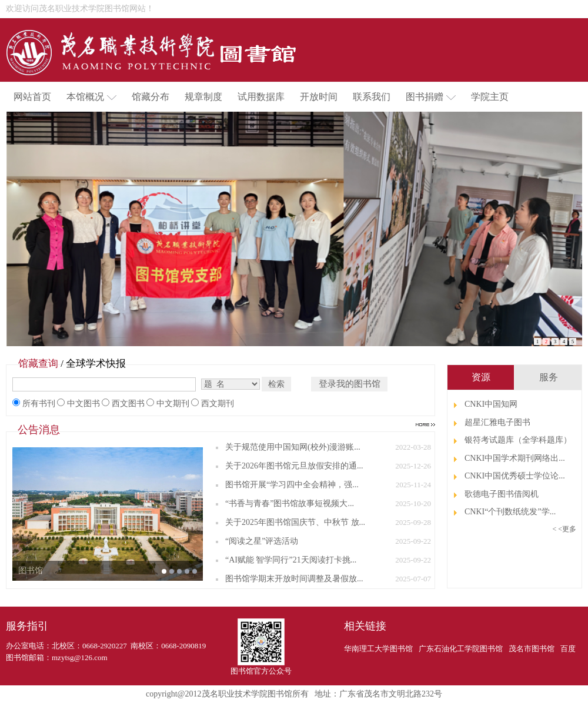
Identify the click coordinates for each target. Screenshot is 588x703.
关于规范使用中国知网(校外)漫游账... (293, 447)
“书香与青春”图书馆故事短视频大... (290, 503)
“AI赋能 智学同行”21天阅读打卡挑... (291, 560)
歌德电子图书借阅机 (502, 494)
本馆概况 (91, 97)
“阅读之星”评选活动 (262, 541)
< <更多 (564, 529)
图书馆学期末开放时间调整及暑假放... (294, 579)
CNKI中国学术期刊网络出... (515, 458)
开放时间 (319, 97)
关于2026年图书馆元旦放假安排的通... (294, 466)
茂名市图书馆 (532, 649)
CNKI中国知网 (491, 404)
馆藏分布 (151, 97)
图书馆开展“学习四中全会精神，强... (292, 485)
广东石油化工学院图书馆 (461, 649)
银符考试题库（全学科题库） (518, 440)
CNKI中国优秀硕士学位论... (515, 476)
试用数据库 (261, 97)
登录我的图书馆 (350, 384)
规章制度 (203, 97)
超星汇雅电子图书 (497, 422)
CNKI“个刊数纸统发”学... (510, 512)
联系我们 (372, 97)
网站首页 (32, 97)
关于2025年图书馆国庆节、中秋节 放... (295, 522)
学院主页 (490, 97)
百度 (568, 649)
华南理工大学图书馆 (378, 649)
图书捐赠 (431, 97)
